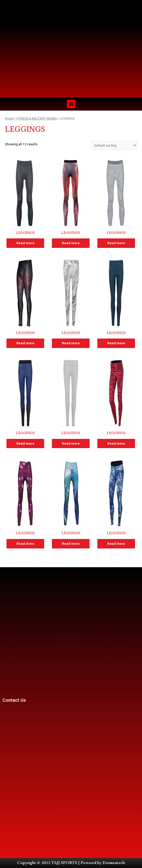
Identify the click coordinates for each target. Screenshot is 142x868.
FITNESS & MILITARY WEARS (37, 118)
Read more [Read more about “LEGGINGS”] (25, 243)
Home (9, 118)
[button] (71, 104)
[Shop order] (114, 145)
